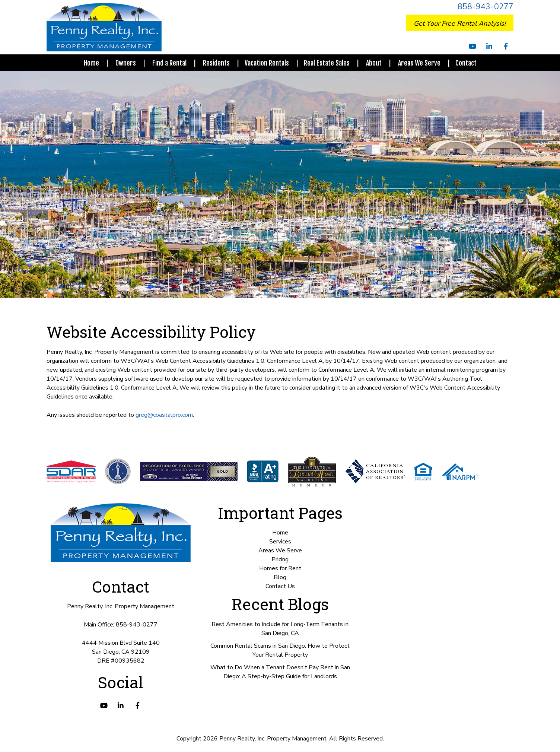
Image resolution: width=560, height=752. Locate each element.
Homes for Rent (280, 568)
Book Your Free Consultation (482, 739)
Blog (280, 577)
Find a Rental (169, 63)
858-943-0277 (486, 7)
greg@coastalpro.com (164, 415)
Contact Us (280, 586)
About (374, 63)
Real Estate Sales (327, 63)
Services (280, 542)
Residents (216, 63)
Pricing (280, 559)
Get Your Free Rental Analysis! (460, 23)
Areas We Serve (419, 63)
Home (91, 63)
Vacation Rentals (267, 63)
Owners (126, 63)
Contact (466, 63)
